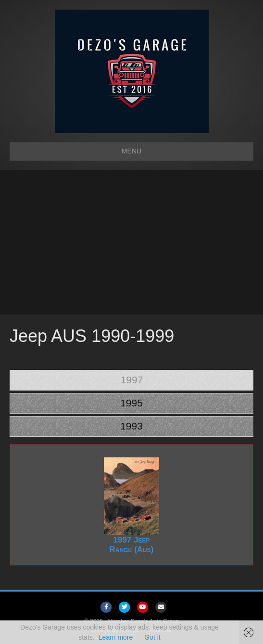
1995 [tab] (131, 403)
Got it (152, 637)
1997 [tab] (132, 380)
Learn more (116, 637)
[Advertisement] (131, 242)
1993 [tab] (131, 426)
